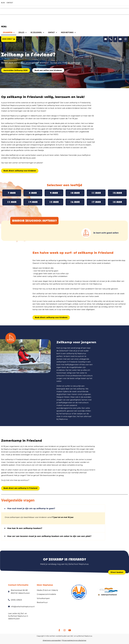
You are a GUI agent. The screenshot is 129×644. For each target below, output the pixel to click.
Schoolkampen (43, 598)
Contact (52, 33)
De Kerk (67, 147)
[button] (53, 508)
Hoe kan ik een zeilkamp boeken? (25, 528)
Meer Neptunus (68, 33)
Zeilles (22, 33)
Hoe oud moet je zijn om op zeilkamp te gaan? (31, 508)
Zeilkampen (9, 33)
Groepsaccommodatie (46, 593)
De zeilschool (37, 33)
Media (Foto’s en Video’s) (47, 589)
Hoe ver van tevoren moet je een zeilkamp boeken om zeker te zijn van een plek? (49, 535)
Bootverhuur (42, 602)
